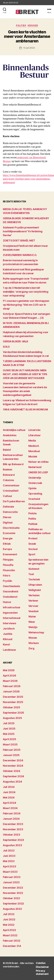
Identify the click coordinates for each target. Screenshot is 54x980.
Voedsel (33, 611)
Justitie (8, 634)
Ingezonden (10, 613)
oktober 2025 (12, 707)
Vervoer (33, 25)
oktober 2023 (12, 835)
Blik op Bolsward (13, 464)
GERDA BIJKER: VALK (16, 341)
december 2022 (13, 888)
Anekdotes (10, 435)
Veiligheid (35, 590)
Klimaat (8, 639)
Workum (34, 643)
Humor (7, 602)
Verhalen (34, 595)
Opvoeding (35, 494)
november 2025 (13, 702)
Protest (33, 538)
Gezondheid (10, 591)
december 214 (12, 946)
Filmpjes (8, 560)
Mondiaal (34, 451)
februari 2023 (12, 877)
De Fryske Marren (14, 501)
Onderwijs (35, 478)
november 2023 (13, 829)
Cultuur (8, 496)
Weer (32, 622)
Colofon (41, 963)
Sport (32, 554)
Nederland (35, 467)
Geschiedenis (11, 586)
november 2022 (13, 893)
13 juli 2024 (29, 48)
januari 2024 (11, 819)
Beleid (7, 450)
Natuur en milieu (39, 462)
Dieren (7, 517)
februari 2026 (12, 686)
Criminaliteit (11, 491)
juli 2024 (9, 787)
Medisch (34, 446)
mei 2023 (9, 861)
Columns (8, 480)
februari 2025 (12, 750)
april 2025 (9, 739)
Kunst (6, 644)
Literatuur (35, 435)
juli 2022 (9, 914)
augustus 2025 (12, 718)
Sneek (32, 544)
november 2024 (13, 766)
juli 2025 (9, 723)
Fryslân (7, 581)
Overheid (34, 499)
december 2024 (13, 760)
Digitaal (8, 523)
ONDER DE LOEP (38, 472)
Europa (7, 549)
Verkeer (33, 601)
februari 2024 (12, 813)
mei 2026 (9, 670)
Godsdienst (10, 597)
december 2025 (13, 697)
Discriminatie (11, 528)
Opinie (32, 488)
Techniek (34, 579)
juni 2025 (9, 729)
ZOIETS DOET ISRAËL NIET (19, 241)
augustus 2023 (12, 845)
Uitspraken (35, 585)
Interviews (9, 623)
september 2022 (13, 904)
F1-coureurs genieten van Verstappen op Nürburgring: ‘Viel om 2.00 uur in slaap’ (26, 305)
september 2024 (13, 776)
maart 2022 (10, 935)
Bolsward (9, 475)
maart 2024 (10, 808)
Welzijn (33, 627)
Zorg (31, 648)
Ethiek (7, 544)
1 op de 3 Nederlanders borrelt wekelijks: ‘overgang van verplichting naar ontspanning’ (26, 292)
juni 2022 (9, 919)
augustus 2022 (12, 909)
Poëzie (32, 513)
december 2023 (13, 824)
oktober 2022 (11, 898)
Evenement (10, 554)
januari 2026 (11, 691)
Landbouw (9, 650)
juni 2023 (9, 856)
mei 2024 (9, 798)
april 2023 (9, 866)
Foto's (6, 576)
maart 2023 (10, 872)
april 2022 (9, 930)
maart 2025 (10, 744)
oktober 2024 (12, 771)
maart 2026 (10, 681)
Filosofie (8, 565)
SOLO (6, 347)
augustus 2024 (12, 782)
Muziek (33, 456)
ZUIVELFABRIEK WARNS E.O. (20, 255)
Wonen (33, 638)
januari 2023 (11, 882)
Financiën (9, 570)
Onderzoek (35, 483)
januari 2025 (11, 755)
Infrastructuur (12, 607)
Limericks (34, 430)
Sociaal (33, 549)
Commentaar (11, 485)
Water (32, 617)
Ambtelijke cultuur (14, 430)
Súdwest (34, 569)
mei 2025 (9, 734)
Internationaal (12, 618)
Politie (32, 519)
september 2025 (13, 713)
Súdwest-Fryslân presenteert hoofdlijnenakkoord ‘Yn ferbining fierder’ (23, 231)
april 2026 (9, 676)
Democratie (10, 512)
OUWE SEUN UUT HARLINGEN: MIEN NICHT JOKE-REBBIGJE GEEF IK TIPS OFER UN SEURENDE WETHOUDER (25, 374)
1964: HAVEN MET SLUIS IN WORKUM (25, 409)
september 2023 (13, 840)
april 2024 (9, 803)
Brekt (15, 963)
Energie (8, 538)
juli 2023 (9, 851)
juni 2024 (9, 792)
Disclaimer (42, 967)
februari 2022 (12, 941)
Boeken (7, 470)
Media (32, 441)
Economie (9, 533)
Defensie (8, 507)
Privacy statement (42, 972)
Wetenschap (36, 632)
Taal (31, 574)
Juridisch (9, 629)
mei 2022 (9, 925)
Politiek (21, 25)
